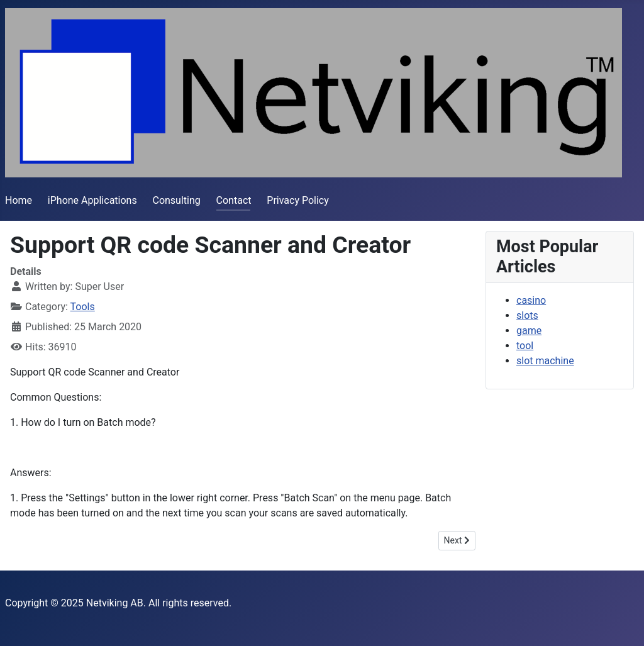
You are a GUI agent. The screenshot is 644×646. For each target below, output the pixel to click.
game (529, 331)
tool (525, 346)
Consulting (176, 200)
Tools (83, 307)
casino (531, 300)
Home (19, 200)
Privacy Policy (298, 200)
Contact (234, 200)
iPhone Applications (92, 200)
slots (527, 315)
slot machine (545, 361)
